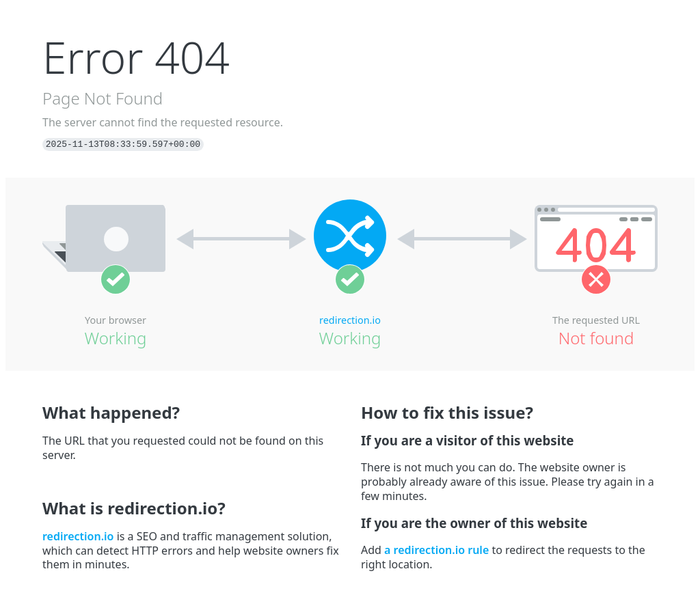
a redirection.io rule (436, 550)
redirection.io (350, 320)
